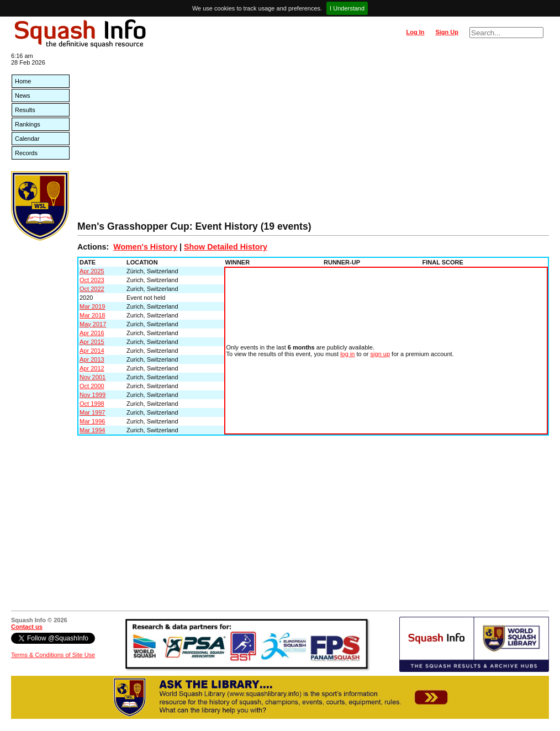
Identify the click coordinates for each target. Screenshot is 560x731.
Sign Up (447, 32)
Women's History (145, 247)
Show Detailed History (226, 247)
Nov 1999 (93, 395)
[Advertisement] (313, 138)
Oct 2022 (92, 289)
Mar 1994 (92, 430)
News (23, 96)
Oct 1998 (92, 404)
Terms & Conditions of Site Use (53, 655)
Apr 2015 (92, 342)
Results (25, 110)
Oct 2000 (92, 386)
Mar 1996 (92, 421)
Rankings (28, 124)
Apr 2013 (92, 359)
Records (26, 153)
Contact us (27, 627)
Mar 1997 (92, 412)
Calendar (27, 139)
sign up (380, 354)
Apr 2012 (92, 368)
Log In (415, 32)
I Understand (347, 8)
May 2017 (93, 324)
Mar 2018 (92, 315)
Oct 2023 (92, 280)
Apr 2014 (92, 351)
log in (347, 354)
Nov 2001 (93, 377)
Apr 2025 (92, 271)
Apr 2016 (92, 333)
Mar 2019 (92, 306)
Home (23, 81)
